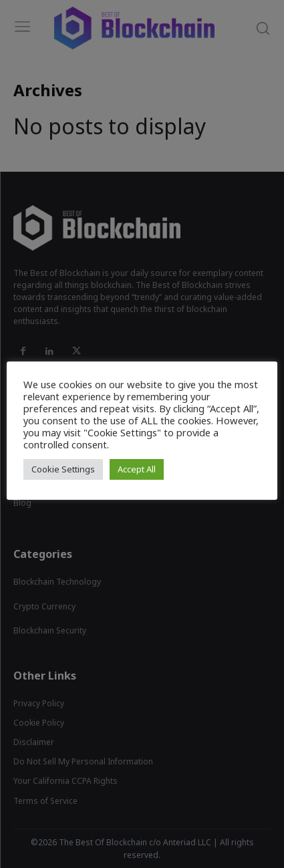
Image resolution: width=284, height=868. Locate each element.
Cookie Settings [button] (63, 469)
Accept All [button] (137, 469)
